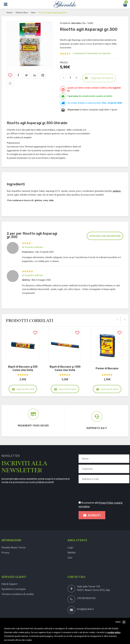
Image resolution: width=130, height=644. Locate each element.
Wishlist (72, 553)
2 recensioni (79, 53)
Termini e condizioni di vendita (18, 594)
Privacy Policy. (106, 503)
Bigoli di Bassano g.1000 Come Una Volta (65, 368)
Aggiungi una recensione (105, 236)
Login (70, 548)
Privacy (5, 553)
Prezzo (64, 62)
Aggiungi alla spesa (102, 78)
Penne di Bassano (107, 368)
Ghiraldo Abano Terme (14, 548)
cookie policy (114, 632)
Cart (70, 558)
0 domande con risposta (98, 53)
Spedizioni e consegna (14, 589)
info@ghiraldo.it (85, 609)
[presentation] (104, 492)
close (118, 622)
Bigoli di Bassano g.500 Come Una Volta (23, 368)
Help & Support (9, 584)
